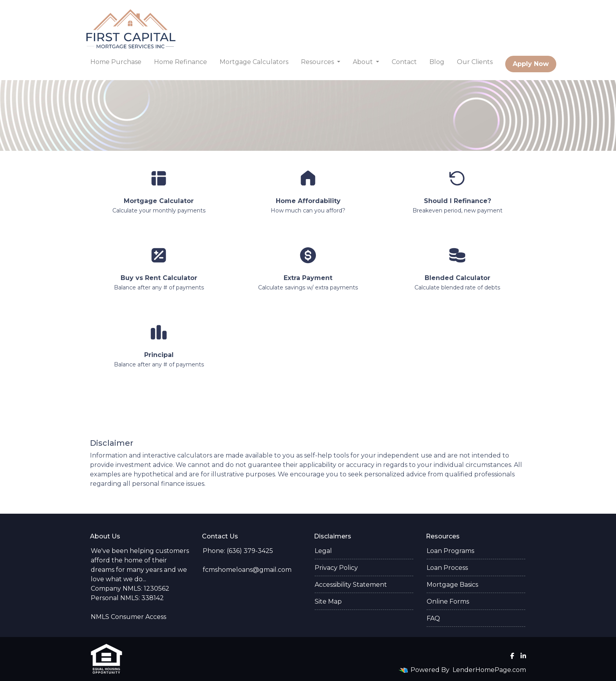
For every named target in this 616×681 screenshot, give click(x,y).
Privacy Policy (336, 568)
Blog (437, 62)
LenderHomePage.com (489, 670)
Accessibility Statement (351, 585)
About (364, 62)
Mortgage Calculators (254, 62)
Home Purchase (116, 62)
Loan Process (447, 568)
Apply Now (531, 64)
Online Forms (448, 601)
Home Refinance (181, 62)
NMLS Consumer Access (128, 617)
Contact (404, 62)
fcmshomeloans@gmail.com (247, 570)
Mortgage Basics (452, 585)
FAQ (433, 618)
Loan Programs (450, 551)
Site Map (328, 601)
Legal (323, 551)
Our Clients (475, 62)
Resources (318, 62)
